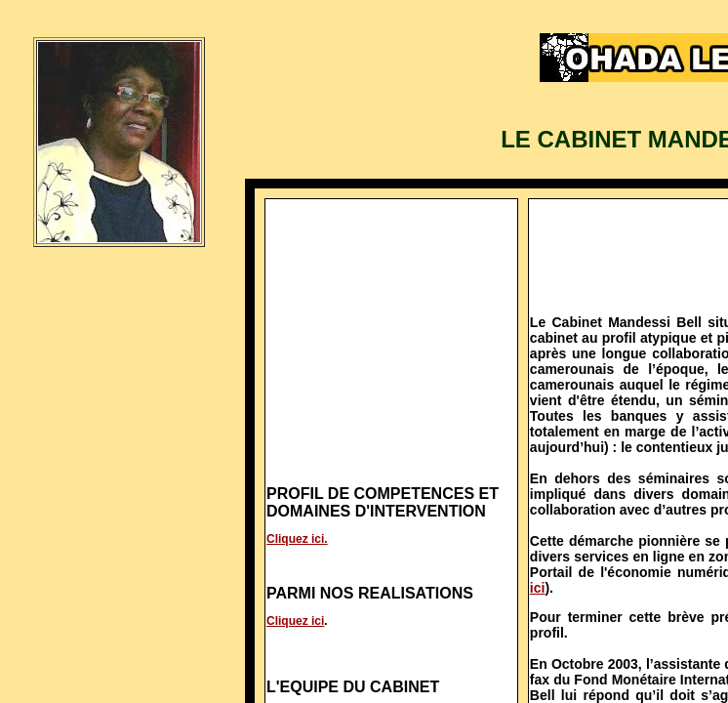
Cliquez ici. (297, 539)
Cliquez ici (295, 621)
